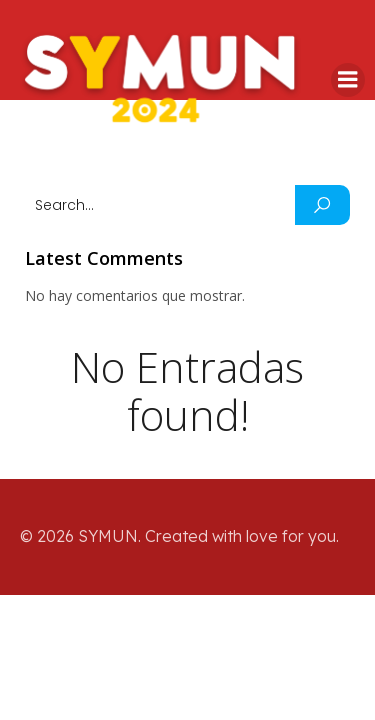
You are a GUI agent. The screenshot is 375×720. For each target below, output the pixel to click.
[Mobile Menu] (348, 80)
